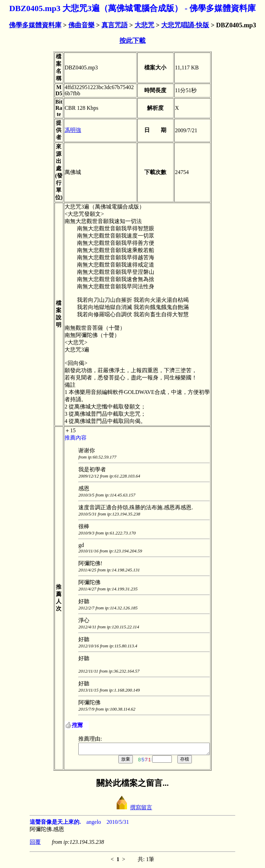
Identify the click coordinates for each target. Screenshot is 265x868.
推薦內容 (68, 438)
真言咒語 (115, 25)
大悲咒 (144, 25)
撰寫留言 (132, 809)
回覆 (35, 844)
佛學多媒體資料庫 (35, 25)
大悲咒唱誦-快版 (185, 25)
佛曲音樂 (81, 25)
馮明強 (65, 130)
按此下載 (132, 41)
